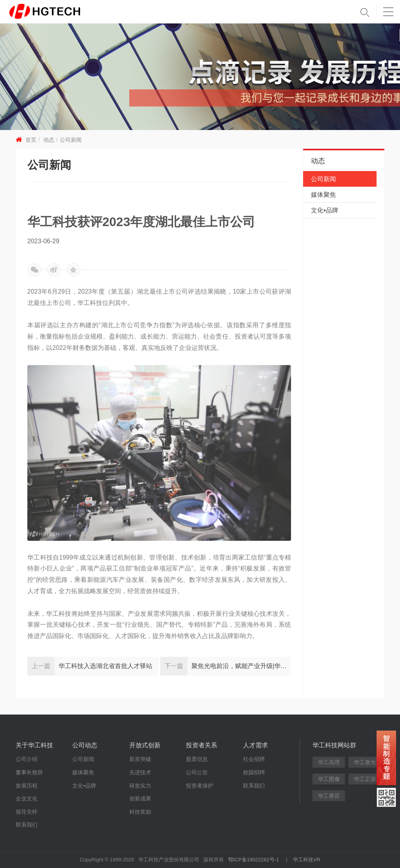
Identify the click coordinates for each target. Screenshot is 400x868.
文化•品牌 (325, 210)
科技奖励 (140, 812)
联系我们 (27, 825)
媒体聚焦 (323, 195)
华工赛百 (329, 796)
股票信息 (197, 759)
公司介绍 (27, 759)
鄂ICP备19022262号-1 (254, 860)
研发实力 (140, 786)
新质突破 (140, 759)
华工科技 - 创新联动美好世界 (57, 12)
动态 (49, 140)
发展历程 (27, 786)
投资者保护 (200, 786)
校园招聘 (254, 772)
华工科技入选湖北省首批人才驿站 (105, 666)
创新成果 (140, 798)
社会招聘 (254, 759)
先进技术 (140, 772)
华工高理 (329, 762)
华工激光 (365, 762)
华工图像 (329, 779)
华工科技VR (307, 860)
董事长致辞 (29, 772)
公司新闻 (71, 140)
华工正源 (365, 779)
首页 (31, 140)
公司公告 (197, 772)
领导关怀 (27, 812)
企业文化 (27, 798)
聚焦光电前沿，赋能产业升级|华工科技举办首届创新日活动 (241, 666)
